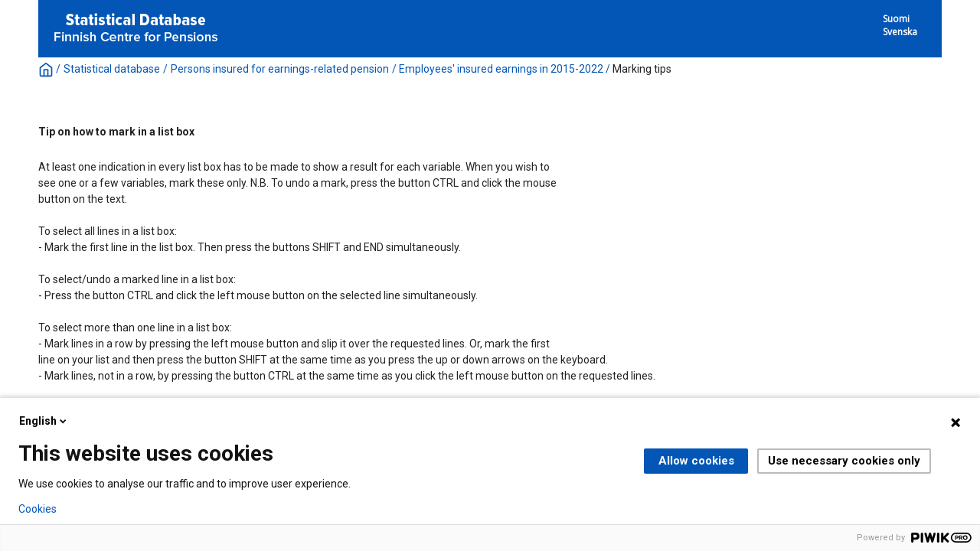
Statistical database (112, 69)
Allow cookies (696, 461)
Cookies (38, 509)
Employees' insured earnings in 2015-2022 (501, 69)
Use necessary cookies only (844, 461)
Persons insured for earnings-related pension (280, 69)
